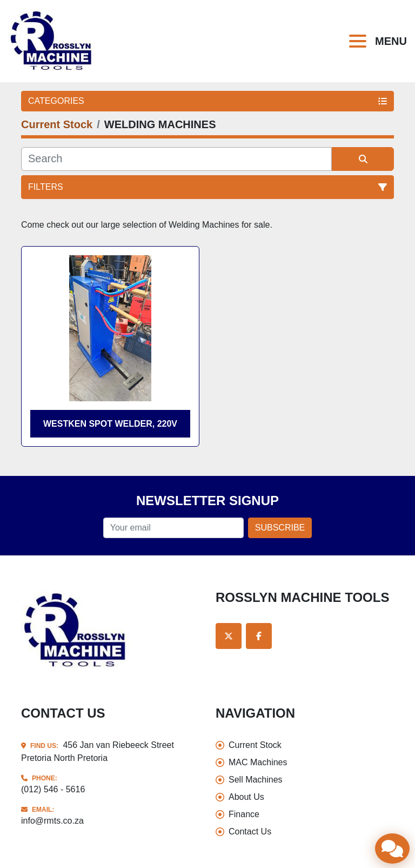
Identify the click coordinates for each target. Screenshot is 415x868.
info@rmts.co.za (52, 821)
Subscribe (280, 528)
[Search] (176, 159)
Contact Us (250, 831)
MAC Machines (258, 762)
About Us (246, 797)
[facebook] (259, 636)
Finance (244, 814)
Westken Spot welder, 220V (110, 424)
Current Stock (255, 745)
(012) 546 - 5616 (53, 789)
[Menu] (360, 41)
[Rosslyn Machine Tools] (76, 630)
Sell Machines (256, 780)
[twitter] (229, 636)
